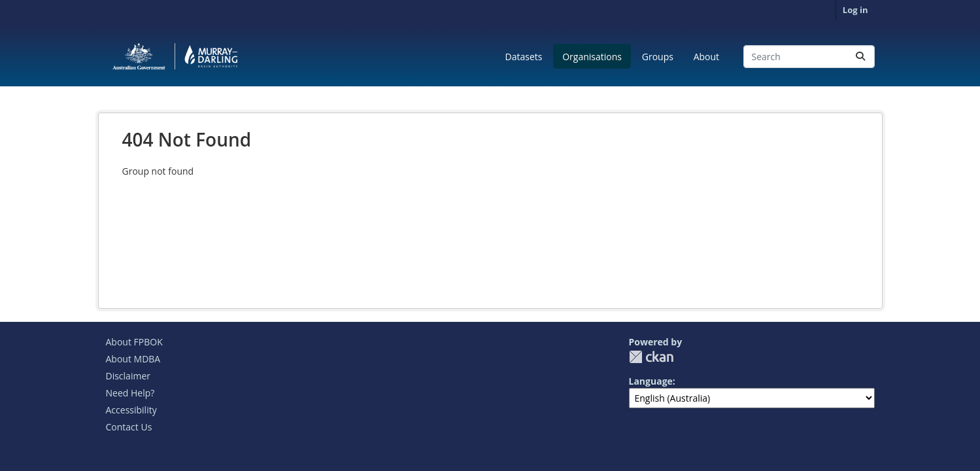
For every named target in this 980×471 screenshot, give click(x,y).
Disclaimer (128, 376)
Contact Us (129, 427)
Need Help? (130, 393)
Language (651, 381)
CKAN (651, 357)
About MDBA (133, 359)
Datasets (524, 57)
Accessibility (131, 410)
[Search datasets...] (809, 57)
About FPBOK (134, 342)
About (706, 57)
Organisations (592, 57)
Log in (855, 10)
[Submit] (860, 57)
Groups (658, 57)
